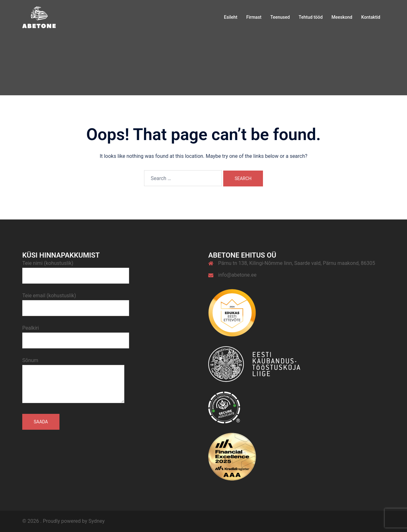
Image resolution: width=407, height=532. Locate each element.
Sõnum (73, 381)
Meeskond (342, 17)
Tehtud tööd (310, 17)
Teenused (280, 17)
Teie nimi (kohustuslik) (76, 269)
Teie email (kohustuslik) (76, 302)
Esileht (231, 17)
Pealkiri (76, 334)
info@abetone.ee (237, 275)
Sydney (97, 521)
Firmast (254, 17)
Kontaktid (371, 17)
